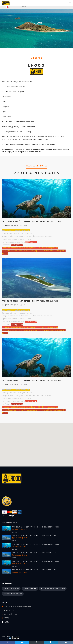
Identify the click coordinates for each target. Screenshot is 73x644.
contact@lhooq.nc (11, 614)
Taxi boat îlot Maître (30, 589)
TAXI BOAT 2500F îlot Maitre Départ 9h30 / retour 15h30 (31, 221)
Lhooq (6, 618)
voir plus (15, 532)
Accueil (32, 23)
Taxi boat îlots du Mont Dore (13, 594)
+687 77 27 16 (9, 610)
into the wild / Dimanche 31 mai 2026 (53, 589)
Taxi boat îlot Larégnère (11, 589)
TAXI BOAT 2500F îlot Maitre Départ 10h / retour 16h (30, 301)
